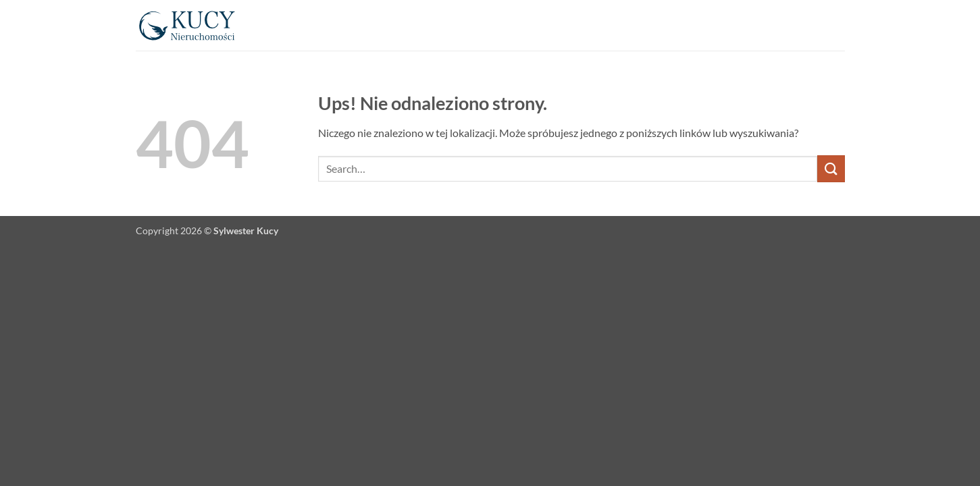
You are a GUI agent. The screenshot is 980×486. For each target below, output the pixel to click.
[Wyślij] (831, 168)
